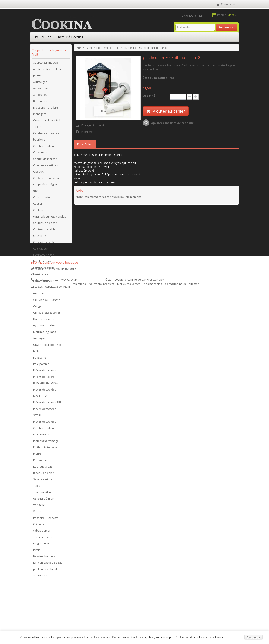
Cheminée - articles (45, 166)
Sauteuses (40, 577)
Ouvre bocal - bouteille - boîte (48, 125)
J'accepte (254, 637)
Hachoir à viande (44, 320)
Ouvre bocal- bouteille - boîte (48, 349)
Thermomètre (42, 493)
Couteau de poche (45, 224)
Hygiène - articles (44, 327)
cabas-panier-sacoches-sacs (43, 535)
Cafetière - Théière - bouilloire (46, 138)
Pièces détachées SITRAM (45, 413)
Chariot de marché (45, 160)
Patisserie (40, 359)
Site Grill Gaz (42, 37)
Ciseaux (38, 173)
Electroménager (43, 256)
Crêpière (39, 525)
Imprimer (87, 132)
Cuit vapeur (41, 250)
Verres (37, 513)
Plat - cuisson (42, 436)
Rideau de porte (44, 474)
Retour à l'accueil (70, 37)
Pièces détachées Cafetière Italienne (45, 426)
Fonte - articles (42, 282)
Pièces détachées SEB (47, 404)
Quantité (149, 96)
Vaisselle (39, 506)
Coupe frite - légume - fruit (47, 189)
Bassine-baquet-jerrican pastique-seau (48, 561)
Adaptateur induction (47, 64)
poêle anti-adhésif (45, 570)
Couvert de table (44, 243)
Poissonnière (42, 461)
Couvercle (40, 237)
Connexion (228, 4)
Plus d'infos (85, 144)
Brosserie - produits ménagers (46, 112)
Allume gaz (40, 83)
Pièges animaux (43, 545)
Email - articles (42, 263)
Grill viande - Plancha (47, 301)
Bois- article (41, 102)
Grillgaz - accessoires (47, 314)
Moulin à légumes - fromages (45, 336)
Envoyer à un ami (93, 125)
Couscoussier (42, 198)
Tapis (37, 487)
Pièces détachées (45, 372)
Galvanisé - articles (45, 288)
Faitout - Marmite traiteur (44, 272)
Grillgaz (38, 307)
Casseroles (40, 154)
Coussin (38, 205)
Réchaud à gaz (43, 468)
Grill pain (39, 295)
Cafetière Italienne (45, 147)
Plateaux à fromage (46, 442)
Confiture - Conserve (47, 179)
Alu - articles (41, 90)
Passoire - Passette (46, 519)
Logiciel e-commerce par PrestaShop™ (140, 629)
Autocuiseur (41, 96)
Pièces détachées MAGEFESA (45, 394)
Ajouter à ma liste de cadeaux (172, 123)
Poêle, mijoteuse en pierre (46, 452)
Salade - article (43, 481)
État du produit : (155, 78)
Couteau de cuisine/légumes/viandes (50, 215)
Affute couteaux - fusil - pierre (48, 74)
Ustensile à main (44, 500)
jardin (37, 551)
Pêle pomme (41, 365)
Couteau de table (44, 231)
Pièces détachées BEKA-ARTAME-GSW (46, 381)
